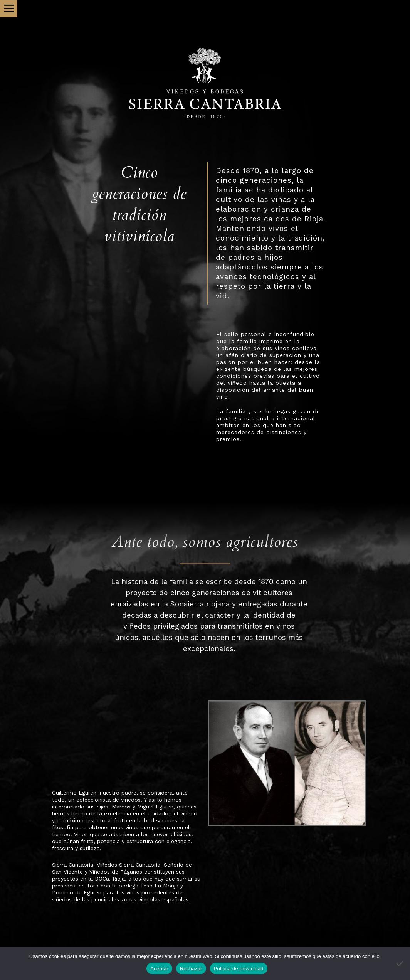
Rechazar (191, 969)
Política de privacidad (239, 969)
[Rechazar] (400, 963)
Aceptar (159, 969)
